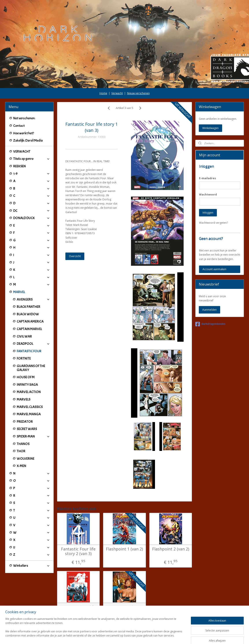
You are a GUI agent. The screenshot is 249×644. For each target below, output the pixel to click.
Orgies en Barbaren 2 (124, 610)
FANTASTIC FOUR (29, 351)
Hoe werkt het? (24, 133)
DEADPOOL (33, 344)
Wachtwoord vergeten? (213, 223)
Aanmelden (209, 310)
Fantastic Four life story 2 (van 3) (78, 551)
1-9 (32, 174)
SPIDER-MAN (33, 436)
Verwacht (117, 93)
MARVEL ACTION (29, 392)
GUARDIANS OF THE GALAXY (31, 368)
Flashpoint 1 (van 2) (124, 549)
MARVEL (32, 292)
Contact (19, 126)
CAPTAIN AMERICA (30, 321)
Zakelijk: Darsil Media (28, 140)
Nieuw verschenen (138, 93)
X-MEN (21, 466)
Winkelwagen (210, 128)
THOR (21, 451)
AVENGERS (33, 299)
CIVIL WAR (24, 336)
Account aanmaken (214, 269)
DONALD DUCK (32, 218)
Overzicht (75, 256)
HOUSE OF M (26, 377)
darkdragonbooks (210, 324)
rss (120, 636)
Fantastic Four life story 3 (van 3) (78, 610)
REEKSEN (19, 166)
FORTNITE (24, 358)
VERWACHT (22, 151)
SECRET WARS (27, 429)
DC (32, 211)
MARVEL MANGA (29, 414)
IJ (32, 547)
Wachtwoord (208, 195)
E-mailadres (207, 178)
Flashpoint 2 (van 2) (171, 549)
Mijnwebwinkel (175, 636)
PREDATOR (25, 422)
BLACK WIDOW (28, 314)
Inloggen (208, 213)
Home (103, 93)
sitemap (111, 636)
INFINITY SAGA (27, 385)
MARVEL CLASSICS (30, 407)
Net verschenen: (24, 118)
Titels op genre (32, 159)
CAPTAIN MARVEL (29, 329)
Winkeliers (32, 566)
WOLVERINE (26, 459)
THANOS (23, 444)
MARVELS (24, 399)
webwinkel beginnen (137, 636)
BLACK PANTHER (29, 307)
